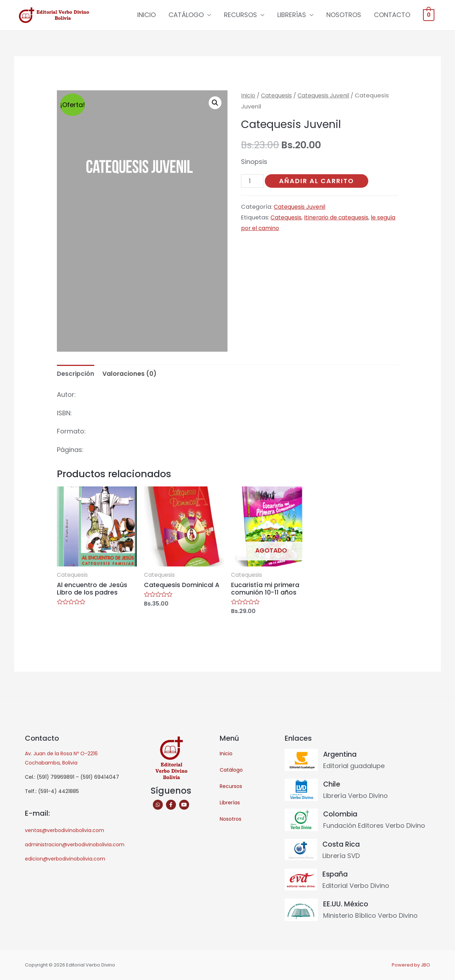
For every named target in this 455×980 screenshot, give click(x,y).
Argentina (341, 756)
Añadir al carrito (318, 181)
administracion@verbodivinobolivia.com (75, 846)
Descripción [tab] (76, 374)
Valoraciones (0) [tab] (132, 374)
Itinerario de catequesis (340, 219)
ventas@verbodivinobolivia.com (65, 832)
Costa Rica (342, 845)
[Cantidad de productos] (253, 182)
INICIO (146, 15)
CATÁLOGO (186, 15)
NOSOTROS (344, 15)
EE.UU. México (346, 905)
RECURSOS (240, 15)
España (336, 875)
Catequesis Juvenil (330, 96)
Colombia (341, 815)
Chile (332, 786)
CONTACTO (392, 15)
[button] (215, 103)
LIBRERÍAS (292, 15)
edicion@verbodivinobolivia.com (65, 861)
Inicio (249, 96)
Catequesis (279, 96)
